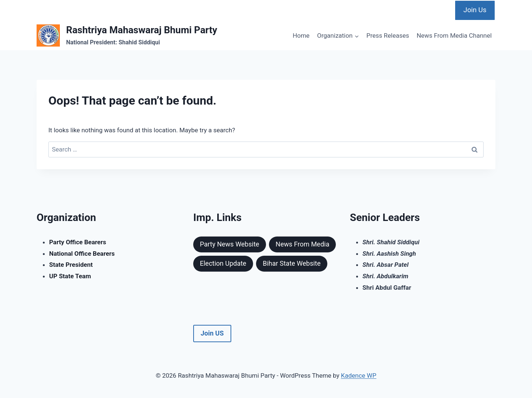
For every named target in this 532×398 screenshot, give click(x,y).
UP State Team (70, 276)
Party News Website (230, 244)
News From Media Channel (454, 35)
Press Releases (388, 35)
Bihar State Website (292, 263)
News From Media (302, 244)
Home (301, 35)
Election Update (223, 263)
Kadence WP (359, 375)
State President (71, 265)
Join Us (475, 10)
